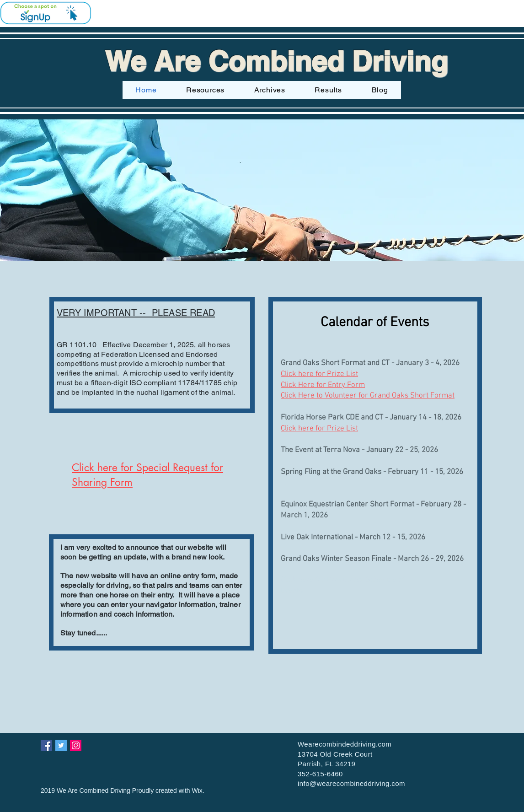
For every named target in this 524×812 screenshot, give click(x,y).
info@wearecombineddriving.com (351, 783)
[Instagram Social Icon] (76, 745)
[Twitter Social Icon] (61, 745)
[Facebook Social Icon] (46, 745)
